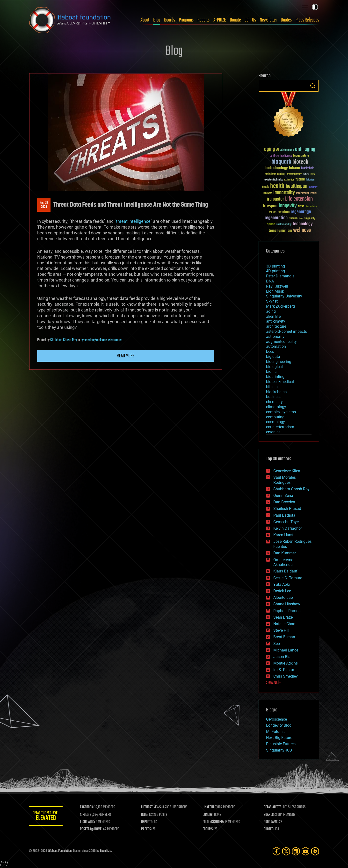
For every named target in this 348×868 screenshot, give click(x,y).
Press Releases (307, 20)
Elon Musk (275, 291)
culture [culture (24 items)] (306, 174)
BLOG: (145, 815)
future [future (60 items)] (300, 179)
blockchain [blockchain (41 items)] (308, 168)
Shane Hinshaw (287, 604)
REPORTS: (147, 822)
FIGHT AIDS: (88, 822)
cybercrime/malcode (94, 340)
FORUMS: (208, 829)
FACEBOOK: (87, 807)
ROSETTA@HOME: (91, 829)
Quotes (286, 20)
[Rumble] (315, 851)
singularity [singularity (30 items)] (310, 219)
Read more (126, 356)
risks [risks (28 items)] (301, 218)
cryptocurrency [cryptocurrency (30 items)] (294, 174)
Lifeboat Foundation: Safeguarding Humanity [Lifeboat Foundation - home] (70, 20)
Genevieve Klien (287, 471)
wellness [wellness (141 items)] (302, 230)
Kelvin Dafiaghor (288, 528)
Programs (186, 20)
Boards (170, 20)
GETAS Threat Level (46, 817)
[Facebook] (276, 851)
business (274, 397)
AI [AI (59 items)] (278, 150)
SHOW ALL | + (273, 683)
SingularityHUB (279, 750)
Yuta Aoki (282, 584)
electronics (115, 340)
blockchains (276, 392)
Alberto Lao (283, 597)
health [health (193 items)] (277, 186)
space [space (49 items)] (271, 224)
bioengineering (279, 362)
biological (274, 367)
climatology (276, 407)
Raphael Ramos (287, 611)
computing (275, 417)
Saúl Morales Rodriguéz (285, 480)
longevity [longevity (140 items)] (288, 206)
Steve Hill (281, 630)
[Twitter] (286, 851)
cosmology (275, 422)
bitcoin (272, 387)
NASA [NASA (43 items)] (301, 207)
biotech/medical (280, 382)
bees (270, 351)
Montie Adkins (286, 663)
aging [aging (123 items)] (270, 149)
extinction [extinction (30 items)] (289, 180)
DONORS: (208, 815)
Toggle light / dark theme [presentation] (315, 7)
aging (271, 311)
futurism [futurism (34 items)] (311, 180)
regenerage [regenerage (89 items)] (301, 212)
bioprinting (275, 377)
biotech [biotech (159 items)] (300, 162)
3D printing (275, 266)
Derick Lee (282, 591)
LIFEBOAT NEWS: (152, 807)
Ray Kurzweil (277, 286)
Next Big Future (279, 738)
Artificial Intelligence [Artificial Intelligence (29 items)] (281, 156)
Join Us (250, 20)
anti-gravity (276, 321)
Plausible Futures (281, 744)
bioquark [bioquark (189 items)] (281, 162)
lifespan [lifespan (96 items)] (270, 206)
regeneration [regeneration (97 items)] (276, 218)
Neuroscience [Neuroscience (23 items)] (311, 207)
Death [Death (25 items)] (312, 174)
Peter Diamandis (280, 276)
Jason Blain (283, 657)
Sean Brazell (284, 617)
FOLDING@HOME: (214, 822)
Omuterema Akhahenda (283, 562)
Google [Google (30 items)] (266, 187)
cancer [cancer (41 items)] (281, 174)
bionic (271, 372)
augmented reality (281, 342)
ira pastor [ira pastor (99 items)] (275, 199)
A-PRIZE (220, 20)
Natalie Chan (284, 624)
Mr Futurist (275, 732)
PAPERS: (147, 829)
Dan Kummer (285, 553)
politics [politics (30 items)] (273, 213)
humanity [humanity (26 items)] (313, 187)
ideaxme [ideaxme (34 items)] (268, 194)
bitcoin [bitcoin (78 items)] (294, 168)
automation (276, 346)
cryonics (273, 432)
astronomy (275, 336)
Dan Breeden (284, 502)
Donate (235, 20)
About (145, 20)
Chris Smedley (286, 676)
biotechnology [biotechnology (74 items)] (277, 168)
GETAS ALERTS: (273, 807)
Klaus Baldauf (285, 571)
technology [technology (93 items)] (303, 224)
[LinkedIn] (296, 851)
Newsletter (268, 20)
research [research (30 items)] (293, 219)
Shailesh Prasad (287, 509)
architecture (276, 326)
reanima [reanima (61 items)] (284, 212)
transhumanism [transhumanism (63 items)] (280, 231)
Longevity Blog (279, 725)
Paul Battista (284, 515)
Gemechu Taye (286, 522)
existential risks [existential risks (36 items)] (274, 180)
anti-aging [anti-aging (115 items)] (305, 149)
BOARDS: (269, 815)
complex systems (281, 412)
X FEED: (85, 815)
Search (313, 86)
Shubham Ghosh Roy (64, 340)
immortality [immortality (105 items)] (284, 193)
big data (273, 357)
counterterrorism (280, 427)
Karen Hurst (283, 535)
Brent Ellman (284, 637)
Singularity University (284, 296)
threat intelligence (133, 221)
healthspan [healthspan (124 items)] (297, 186)
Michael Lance (286, 650)
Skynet (272, 301)
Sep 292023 (44, 205)
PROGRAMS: (271, 822)
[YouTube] (305, 851)
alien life (273, 316)
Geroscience (276, 719)
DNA (270, 281)
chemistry (274, 402)
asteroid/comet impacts (286, 331)
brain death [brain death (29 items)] (270, 174)
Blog (157, 20)
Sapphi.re (106, 851)
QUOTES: (269, 829)
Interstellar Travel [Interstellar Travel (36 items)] (306, 193)
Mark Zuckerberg (280, 306)
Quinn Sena (283, 495)
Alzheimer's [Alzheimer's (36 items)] (287, 150)
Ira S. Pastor (284, 670)
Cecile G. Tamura (288, 578)
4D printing (275, 271)
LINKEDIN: (209, 807)
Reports (203, 20)
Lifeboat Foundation (60, 851)
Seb (277, 644)
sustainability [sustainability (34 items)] (284, 225)
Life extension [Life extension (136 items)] (299, 199)
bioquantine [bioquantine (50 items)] (301, 156)
